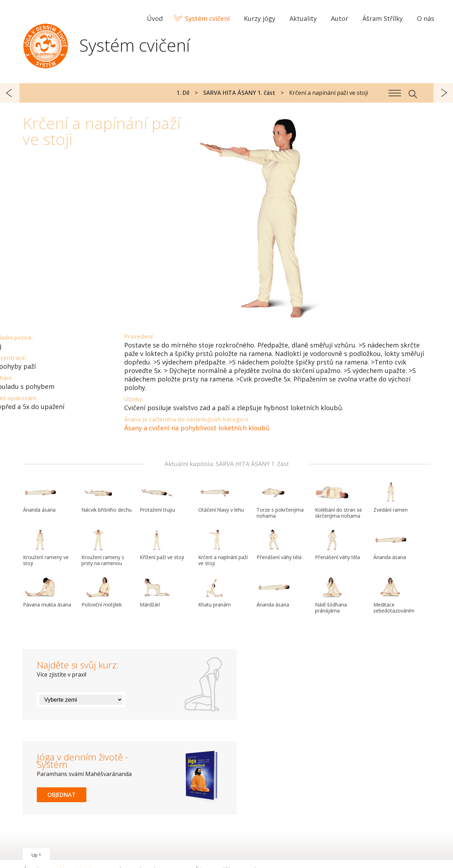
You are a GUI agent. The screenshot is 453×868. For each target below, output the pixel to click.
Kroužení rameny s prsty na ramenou (103, 548)
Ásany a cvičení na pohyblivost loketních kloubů (197, 428)
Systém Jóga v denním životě (46, 44)
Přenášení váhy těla (279, 545)
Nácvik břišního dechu (107, 498)
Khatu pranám (215, 592)
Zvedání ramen (391, 498)
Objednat (62, 795)
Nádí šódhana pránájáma (332, 595)
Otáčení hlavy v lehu (221, 498)
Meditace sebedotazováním (394, 595)
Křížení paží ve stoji (162, 545)
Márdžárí (157, 592)
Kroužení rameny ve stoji (46, 548)
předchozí (10, 93)
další (443, 93)
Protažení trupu (157, 498)
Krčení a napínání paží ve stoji (223, 548)
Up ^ (36, 855)
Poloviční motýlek (102, 592)
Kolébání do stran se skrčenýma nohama (339, 501)
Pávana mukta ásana (47, 592)
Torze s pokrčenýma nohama (280, 501)
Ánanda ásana (40, 498)
